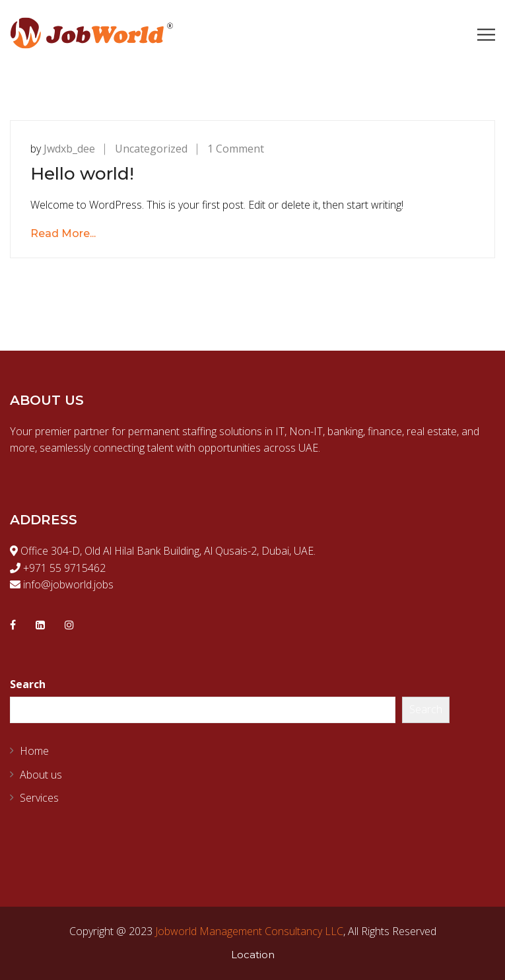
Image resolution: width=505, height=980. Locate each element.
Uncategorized (151, 149)
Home (34, 751)
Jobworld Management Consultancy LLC (249, 931)
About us (41, 775)
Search (28, 684)
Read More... (63, 233)
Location (253, 955)
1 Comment (236, 149)
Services (39, 798)
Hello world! (82, 174)
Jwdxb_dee (69, 149)
